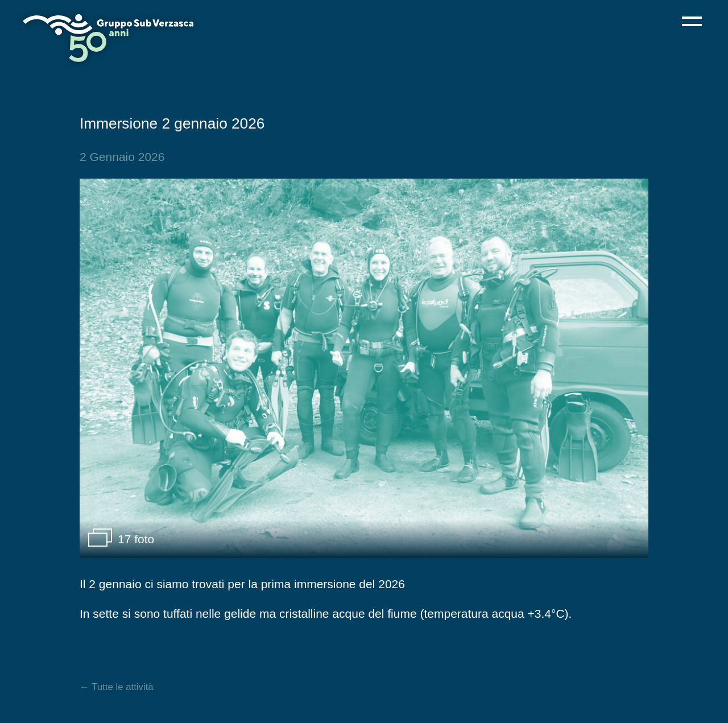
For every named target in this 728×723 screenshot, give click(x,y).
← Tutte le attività (117, 687)
